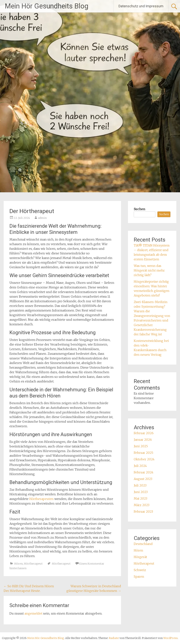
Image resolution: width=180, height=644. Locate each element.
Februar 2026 (144, 433)
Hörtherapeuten (41, 499)
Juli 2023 (140, 485)
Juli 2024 (140, 466)
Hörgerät (140, 557)
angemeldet (33, 613)
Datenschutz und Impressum (141, 6)
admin (42, 218)
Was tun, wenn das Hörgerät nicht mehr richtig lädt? (149, 270)
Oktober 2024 (144, 459)
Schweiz (140, 570)
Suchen (139, 209)
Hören (19, 564)
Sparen (139, 577)
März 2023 (142, 505)
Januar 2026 (143, 440)
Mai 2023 (140, 498)
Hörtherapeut (33, 564)
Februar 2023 (143, 512)
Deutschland (143, 544)
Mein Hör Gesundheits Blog (47, 6)
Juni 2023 (141, 492)
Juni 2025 (141, 446)
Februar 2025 (143, 453)
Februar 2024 (144, 472)
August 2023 (143, 479)
